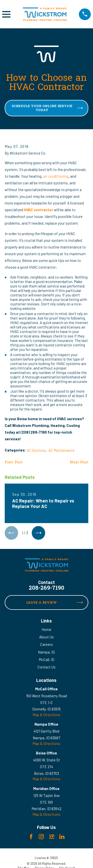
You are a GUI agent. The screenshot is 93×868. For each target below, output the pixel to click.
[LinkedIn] (62, 837)
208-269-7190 (46, 589)
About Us (46, 637)
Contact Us (46, 667)
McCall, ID (46, 660)
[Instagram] (41, 837)
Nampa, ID (46, 652)
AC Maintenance (62, 450)
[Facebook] (31, 837)
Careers (46, 644)
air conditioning (56, 176)
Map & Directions (46, 715)
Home (46, 629)
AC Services (36, 450)
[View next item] (38, 533)
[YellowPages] (52, 837)
